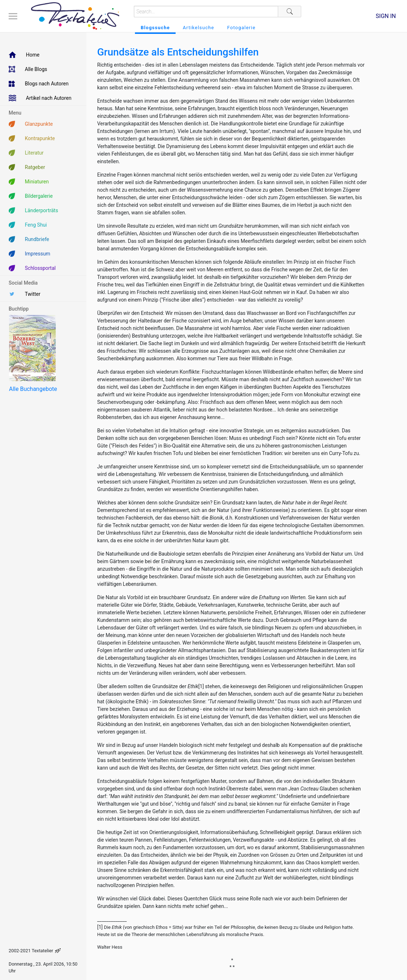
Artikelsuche (198, 28)
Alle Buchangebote (33, 389)
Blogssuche (155, 28)
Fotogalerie (241, 28)
